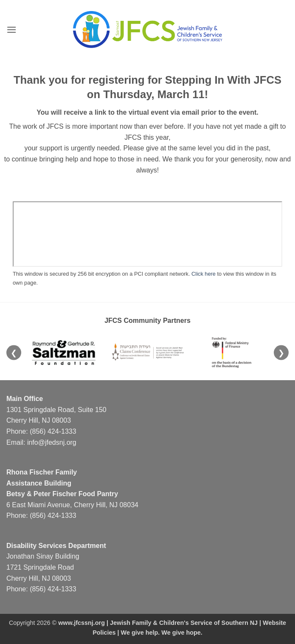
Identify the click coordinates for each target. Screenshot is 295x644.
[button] (11, 30)
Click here (204, 274)
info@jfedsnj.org (52, 442)
